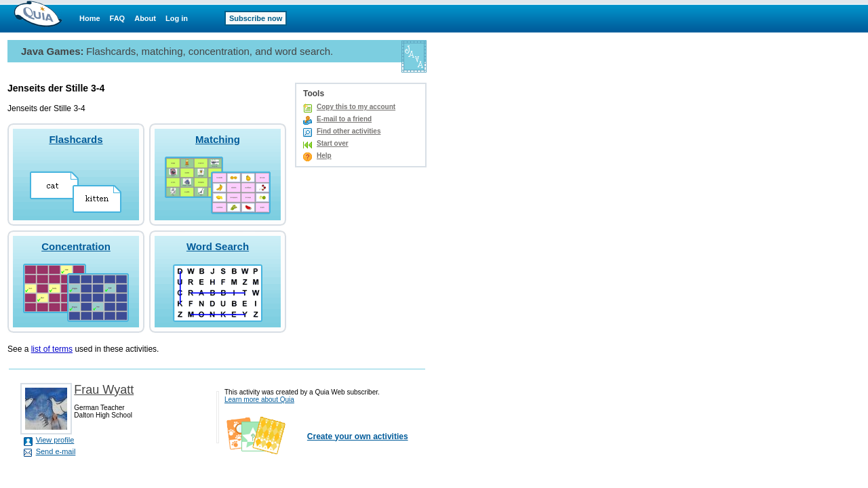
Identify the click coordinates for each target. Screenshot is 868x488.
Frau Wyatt (104, 390)
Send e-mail (56, 451)
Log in (177, 18)
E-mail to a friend (344, 119)
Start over (333, 143)
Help (324, 156)
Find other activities (349, 131)
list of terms (52, 349)
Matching (218, 139)
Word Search (218, 246)
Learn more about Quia (259, 400)
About (145, 18)
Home (90, 18)
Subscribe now (256, 18)
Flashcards (76, 139)
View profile (55, 440)
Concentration (76, 246)
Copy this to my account (356, 107)
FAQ (118, 18)
